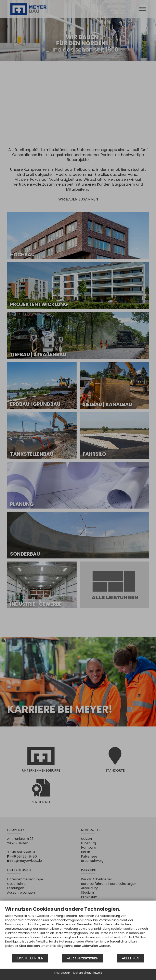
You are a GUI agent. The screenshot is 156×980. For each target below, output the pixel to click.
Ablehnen (131, 958)
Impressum (62, 973)
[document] (78, 930)
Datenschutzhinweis (88, 973)
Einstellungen (30, 958)
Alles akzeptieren (83, 958)
